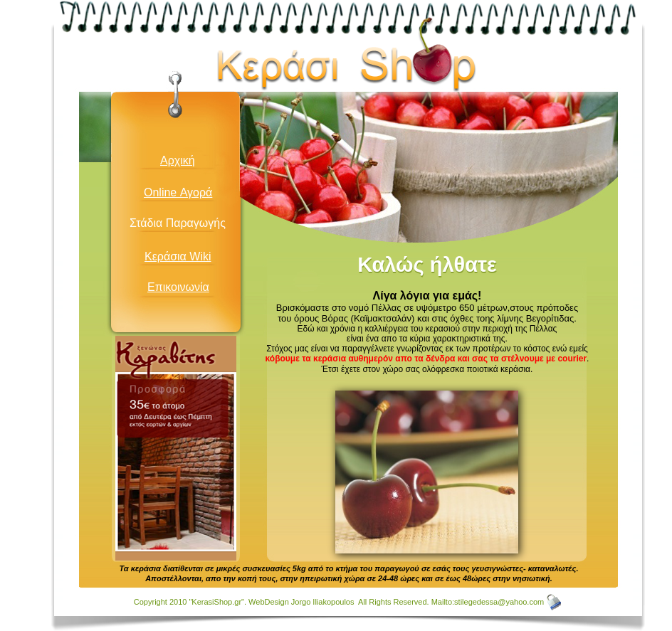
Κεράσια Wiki (178, 256)
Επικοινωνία (178, 287)
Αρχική (178, 160)
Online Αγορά (178, 192)
